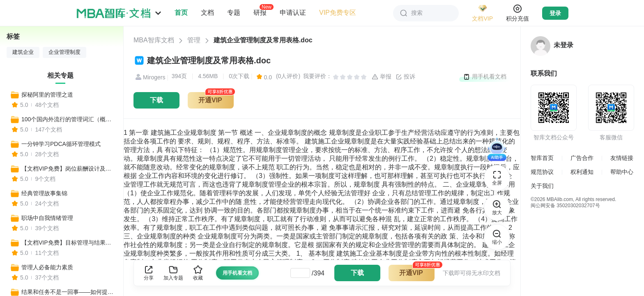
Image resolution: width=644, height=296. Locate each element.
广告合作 (582, 158)
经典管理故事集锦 (44, 193)
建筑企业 (23, 52)
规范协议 (542, 172)
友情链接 (622, 158)
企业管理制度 (64, 52)
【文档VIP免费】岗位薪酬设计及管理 (69, 169)
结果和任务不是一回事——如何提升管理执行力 (69, 292)
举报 (382, 77)
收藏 (198, 273)
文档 (207, 13)
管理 (194, 40)
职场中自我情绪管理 (47, 218)
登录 (555, 13)
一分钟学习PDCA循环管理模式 (61, 144)
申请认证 (293, 13)
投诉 (405, 77)
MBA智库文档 (154, 40)
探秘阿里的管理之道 (47, 95)
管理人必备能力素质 (47, 267)
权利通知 (582, 172)
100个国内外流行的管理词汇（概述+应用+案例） (69, 119)
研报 (260, 12)
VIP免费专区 (338, 13)
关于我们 (542, 186)
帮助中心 (622, 172)
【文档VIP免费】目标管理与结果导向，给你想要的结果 (69, 243)
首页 (181, 13)
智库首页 (542, 158)
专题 (234, 13)
